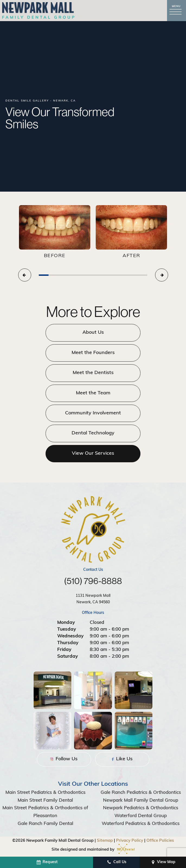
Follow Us (64, 759)
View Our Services (93, 453)
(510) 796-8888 (93, 581)
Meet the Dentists (93, 373)
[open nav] (177, 11)
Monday (66, 623)
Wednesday (70, 636)
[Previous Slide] (25, 275)
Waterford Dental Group (141, 816)
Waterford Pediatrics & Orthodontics (141, 824)
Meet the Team (93, 393)
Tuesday (67, 629)
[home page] (38, 11)
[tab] (44, 275)
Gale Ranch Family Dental (45, 824)
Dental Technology (93, 433)
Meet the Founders (93, 353)
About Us (93, 333)
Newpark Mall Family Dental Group (141, 800)
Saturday (68, 656)
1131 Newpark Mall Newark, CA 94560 (93, 599)
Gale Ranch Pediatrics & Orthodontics (141, 793)
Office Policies (160, 841)
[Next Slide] (162, 275)
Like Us (122, 759)
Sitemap (105, 841)
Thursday (68, 643)
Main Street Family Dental (45, 800)
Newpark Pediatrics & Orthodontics (141, 808)
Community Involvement (93, 413)
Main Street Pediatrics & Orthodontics (45, 793)
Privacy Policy (130, 841)
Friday (64, 650)
